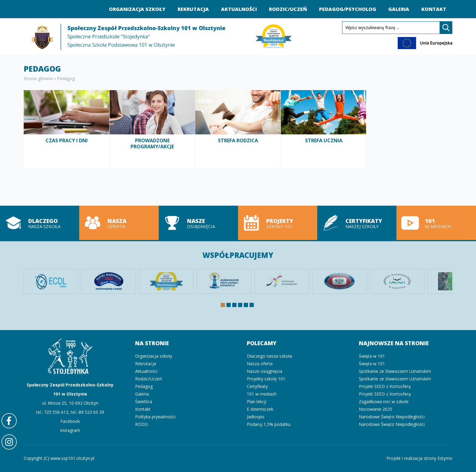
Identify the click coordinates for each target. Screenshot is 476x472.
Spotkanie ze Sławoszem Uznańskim (395, 371)
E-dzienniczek (260, 409)
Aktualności (239, 9)
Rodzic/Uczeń (288, 9)
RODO (141, 424)
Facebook (70, 421)
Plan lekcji (257, 401)
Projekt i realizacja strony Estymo (419, 458)
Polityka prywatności (155, 417)
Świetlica (144, 401)
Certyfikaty (257, 386)
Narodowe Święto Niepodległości (392, 417)
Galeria (399, 9)
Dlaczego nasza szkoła (269, 356)
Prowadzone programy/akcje (152, 129)
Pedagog (144, 386)
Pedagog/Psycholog (348, 9)
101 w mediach (435, 223)
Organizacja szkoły (137, 9)
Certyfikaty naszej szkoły (355, 223)
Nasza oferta (117, 223)
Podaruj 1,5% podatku (269, 424)
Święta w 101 (372, 356)
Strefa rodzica (238, 129)
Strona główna (38, 78)
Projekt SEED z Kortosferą (385, 386)
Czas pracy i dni (66, 129)
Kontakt (434, 9)
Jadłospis (256, 417)
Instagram (70, 430)
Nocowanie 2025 (376, 409)
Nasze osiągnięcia (197, 223)
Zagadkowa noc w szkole (384, 401)
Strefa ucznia (324, 129)
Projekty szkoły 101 (276, 223)
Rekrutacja (193, 9)
